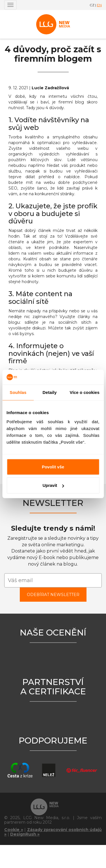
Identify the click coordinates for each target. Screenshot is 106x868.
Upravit (53, 485)
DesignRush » (25, 834)
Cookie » (14, 830)
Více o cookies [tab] (85, 392)
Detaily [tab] (50, 392)
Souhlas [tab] (18, 392)
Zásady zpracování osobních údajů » (53, 832)
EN (99, 5)
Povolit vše (53, 467)
